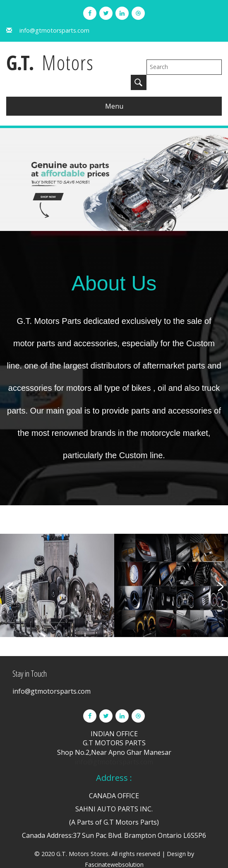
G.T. (55, 63)
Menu (114, 91)
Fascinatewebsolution (114, 849)
